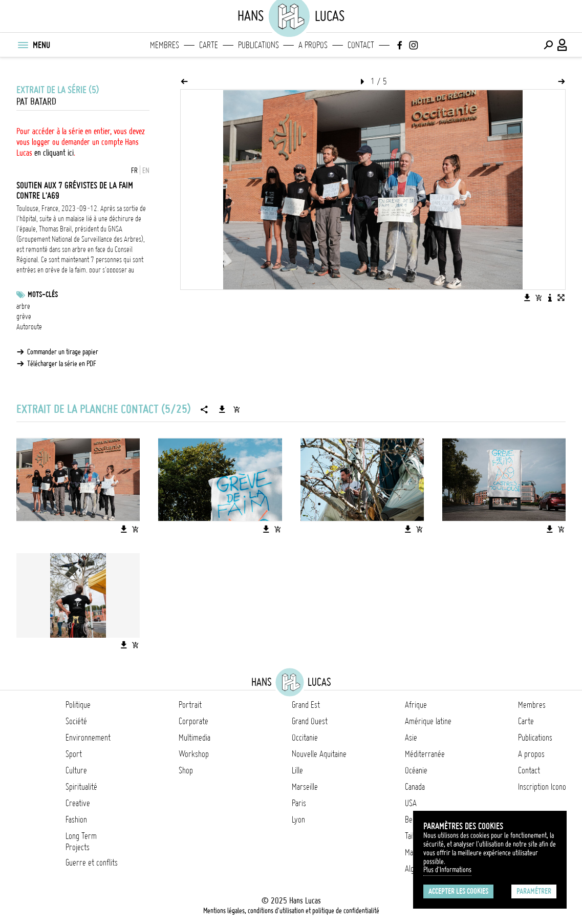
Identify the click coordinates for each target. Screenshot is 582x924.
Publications (258, 45)
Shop (186, 770)
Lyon (298, 820)
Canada (415, 787)
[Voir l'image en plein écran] (561, 298)
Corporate (193, 721)
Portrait (190, 705)
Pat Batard (36, 102)
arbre (23, 306)
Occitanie (305, 738)
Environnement (88, 738)
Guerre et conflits (92, 863)
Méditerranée (425, 754)
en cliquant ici (54, 153)
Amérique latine (428, 721)
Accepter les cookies (458, 891)
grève (24, 317)
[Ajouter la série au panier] (236, 409)
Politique (78, 705)
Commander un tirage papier (63, 352)
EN (146, 171)
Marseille (305, 787)
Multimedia (195, 738)
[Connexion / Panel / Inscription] (563, 45)
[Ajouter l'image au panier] (538, 298)
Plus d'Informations (447, 870)
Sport (74, 754)
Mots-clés (43, 295)
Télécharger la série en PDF (62, 364)
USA (411, 803)
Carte (209, 45)
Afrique (416, 705)
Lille (297, 770)
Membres (165, 45)
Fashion (76, 820)
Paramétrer (534, 891)
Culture (76, 770)
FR (134, 171)
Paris (299, 803)
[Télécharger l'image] (527, 298)
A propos (313, 45)
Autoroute (29, 327)
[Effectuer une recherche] (548, 45)
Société (76, 721)
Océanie (416, 770)
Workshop (194, 754)
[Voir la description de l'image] (550, 298)
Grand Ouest (310, 721)
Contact (361, 45)
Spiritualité (81, 787)
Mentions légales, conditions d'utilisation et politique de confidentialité (291, 911)
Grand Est (306, 705)
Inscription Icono (542, 787)
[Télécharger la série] (222, 409)
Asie (411, 738)
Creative (78, 803)
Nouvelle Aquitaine (319, 754)
